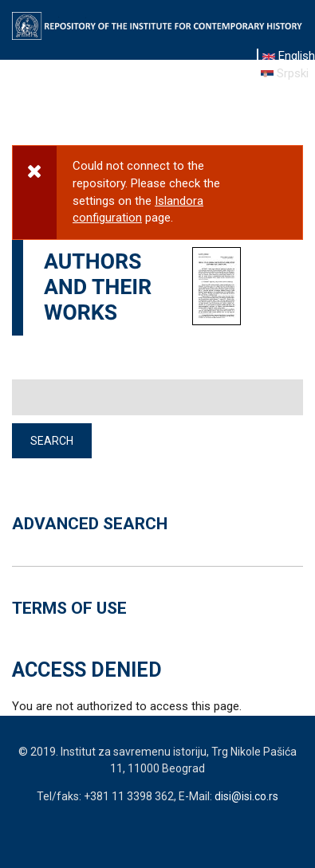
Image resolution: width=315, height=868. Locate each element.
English (289, 56)
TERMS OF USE (69, 608)
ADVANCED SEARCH (90, 524)
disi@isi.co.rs (246, 796)
